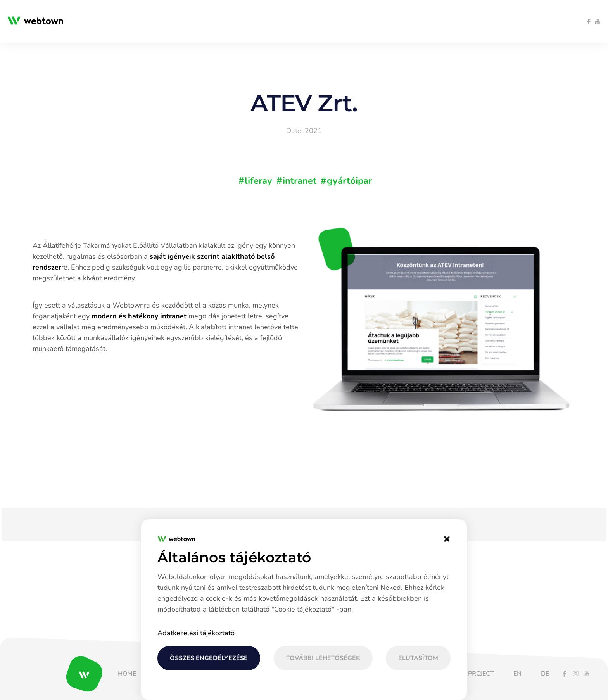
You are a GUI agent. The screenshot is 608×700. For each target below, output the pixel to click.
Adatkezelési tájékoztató (196, 633)
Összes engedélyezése (209, 658)
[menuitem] (177, 21)
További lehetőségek (323, 658)
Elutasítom (418, 658)
